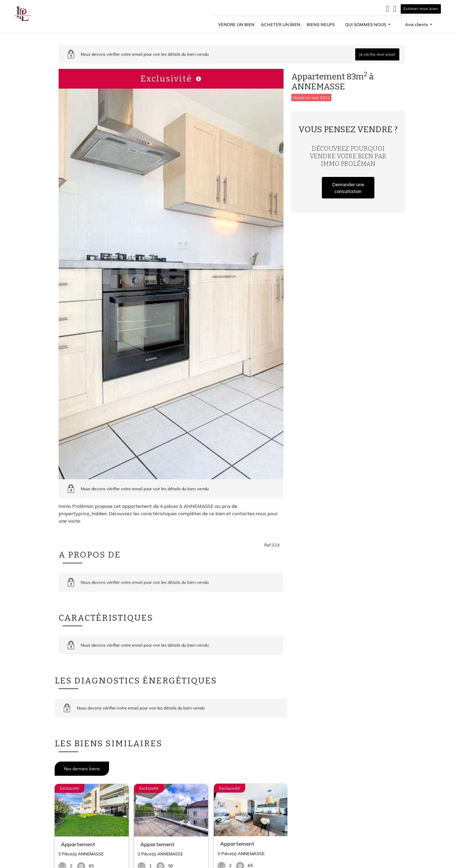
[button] (368, 24)
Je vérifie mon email (377, 54)
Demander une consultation (348, 188)
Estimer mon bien (421, 9)
